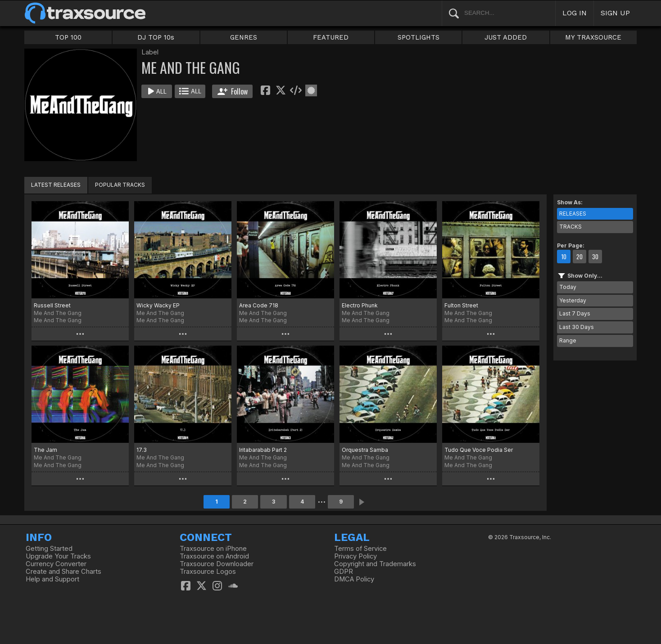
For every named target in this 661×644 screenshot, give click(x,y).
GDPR (344, 572)
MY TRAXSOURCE (593, 37)
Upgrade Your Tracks (58, 556)
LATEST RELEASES (56, 185)
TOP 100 (68, 37)
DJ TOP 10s (156, 37)
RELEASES (573, 214)
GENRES (244, 37)
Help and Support (52, 579)
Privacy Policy (355, 556)
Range (568, 340)
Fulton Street (461, 305)
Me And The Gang (58, 320)
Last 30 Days (577, 327)
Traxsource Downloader (217, 564)
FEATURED (331, 37)
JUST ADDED (506, 37)
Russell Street (52, 305)
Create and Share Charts (63, 572)
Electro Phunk (360, 305)
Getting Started (49, 549)
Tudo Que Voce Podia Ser (479, 450)
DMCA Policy (354, 579)
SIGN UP (615, 13)
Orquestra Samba (365, 450)
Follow (233, 91)
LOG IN (575, 13)
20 (580, 257)
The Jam (45, 450)
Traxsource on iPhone (213, 549)
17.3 (142, 450)
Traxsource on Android (214, 556)
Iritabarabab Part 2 (263, 450)
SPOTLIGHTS (419, 37)
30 (595, 257)
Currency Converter (56, 564)
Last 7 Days (575, 313)
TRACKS (570, 227)
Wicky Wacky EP (158, 305)
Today (568, 287)
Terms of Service (360, 549)
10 (564, 257)
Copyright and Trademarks (375, 564)
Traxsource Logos (208, 572)
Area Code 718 (259, 305)
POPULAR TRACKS (120, 185)
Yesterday (573, 300)
